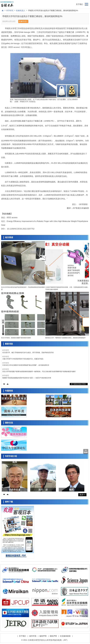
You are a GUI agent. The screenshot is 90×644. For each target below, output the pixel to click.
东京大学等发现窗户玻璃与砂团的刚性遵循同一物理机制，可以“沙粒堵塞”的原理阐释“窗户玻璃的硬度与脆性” (39, 371)
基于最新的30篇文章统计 (79, 384)
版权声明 (43, 636)
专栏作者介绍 (11, 456)
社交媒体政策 (65, 636)
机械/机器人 (21, 10)
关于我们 (79, 4)
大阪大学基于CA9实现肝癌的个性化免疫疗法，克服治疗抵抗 (23, 359)
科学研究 (10, 10)
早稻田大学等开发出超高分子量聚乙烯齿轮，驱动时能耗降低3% (53, 10)
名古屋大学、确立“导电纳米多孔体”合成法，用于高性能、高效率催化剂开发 (28, 352)
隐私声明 (53, 636)
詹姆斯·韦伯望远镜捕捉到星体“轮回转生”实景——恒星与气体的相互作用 (27, 378)
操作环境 (33, 636)
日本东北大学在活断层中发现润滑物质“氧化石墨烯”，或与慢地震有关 (26, 365)
